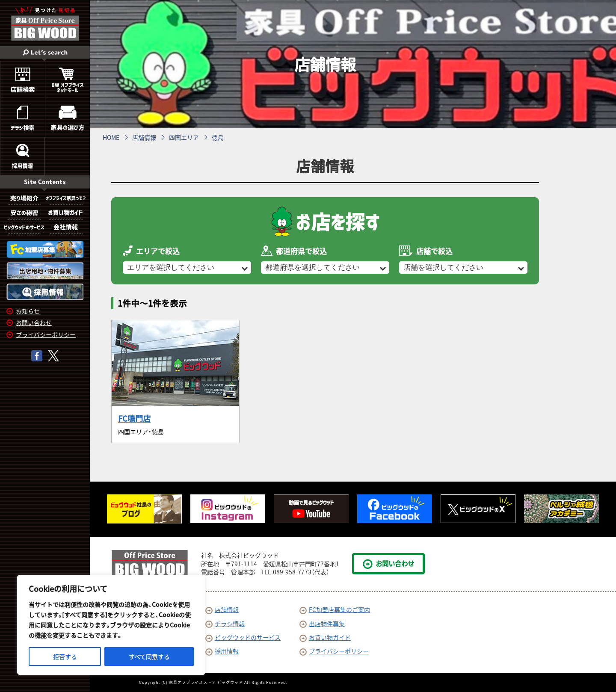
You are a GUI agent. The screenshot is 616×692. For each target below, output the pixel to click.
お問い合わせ (34, 322)
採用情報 (222, 651)
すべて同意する (149, 657)
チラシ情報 (225, 624)
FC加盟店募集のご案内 (335, 609)
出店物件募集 (322, 624)
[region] (111, 625)
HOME (111, 137)
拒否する (65, 657)
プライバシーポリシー (46, 334)
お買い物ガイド (325, 637)
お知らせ (28, 311)
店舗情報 (144, 137)
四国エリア (184, 137)
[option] (144, 509)
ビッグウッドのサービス (243, 637)
